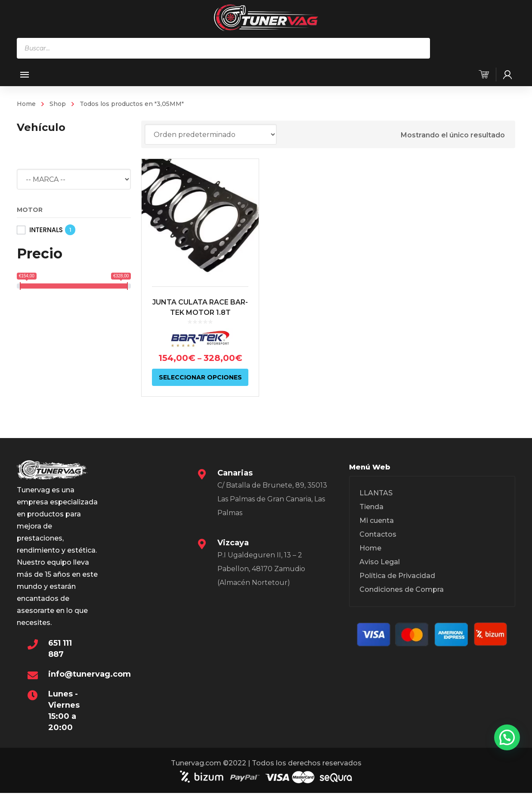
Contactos (378, 534)
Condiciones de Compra (402, 589)
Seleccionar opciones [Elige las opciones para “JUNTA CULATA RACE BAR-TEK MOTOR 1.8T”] (200, 377)
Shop (58, 104)
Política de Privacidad (397, 576)
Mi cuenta (377, 521)
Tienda (371, 507)
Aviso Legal (380, 562)
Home (26, 104)
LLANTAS (376, 493)
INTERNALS (46, 230)
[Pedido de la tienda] (211, 134)
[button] (507, 737)
